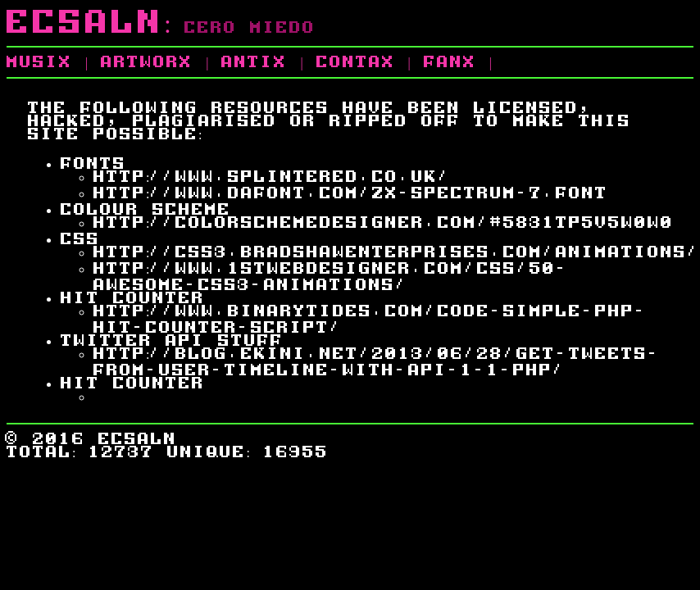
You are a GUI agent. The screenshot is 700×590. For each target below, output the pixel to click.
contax (356, 61)
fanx (450, 61)
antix (254, 61)
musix (39, 61)
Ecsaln (85, 20)
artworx (147, 61)
